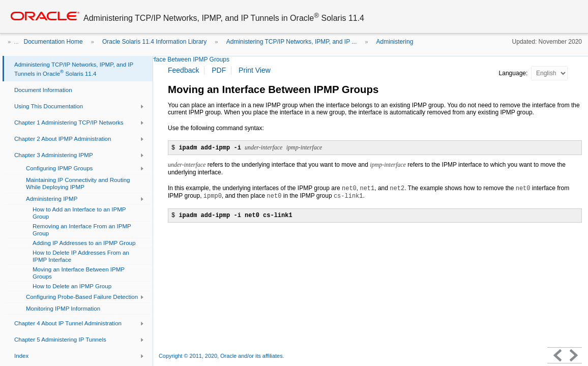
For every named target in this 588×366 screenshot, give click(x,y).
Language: (514, 73)
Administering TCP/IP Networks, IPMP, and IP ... (292, 42)
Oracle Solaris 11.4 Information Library (154, 42)
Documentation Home (53, 42)
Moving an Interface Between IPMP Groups (171, 59)
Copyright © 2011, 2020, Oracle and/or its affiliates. (222, 356)
